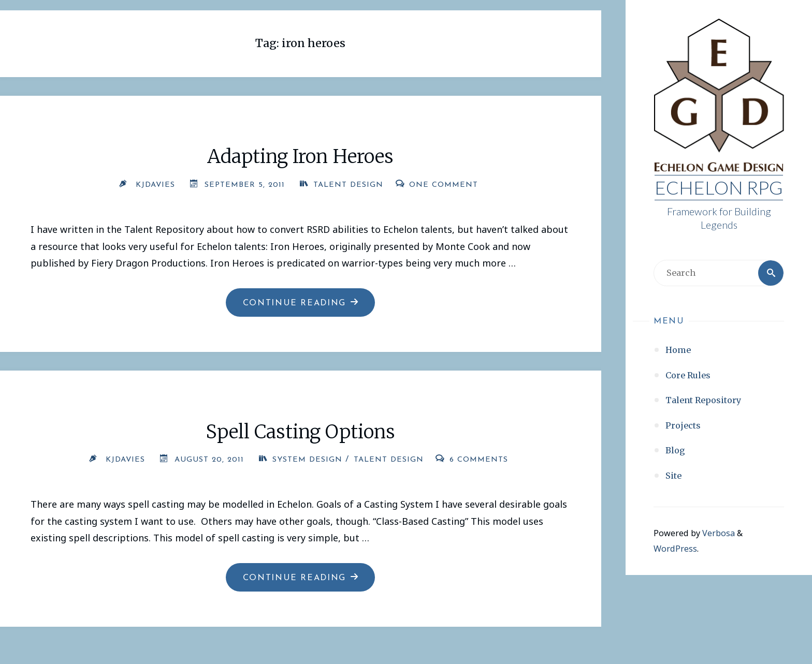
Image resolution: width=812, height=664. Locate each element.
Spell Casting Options (300, 432)
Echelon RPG (719, 187)
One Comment (444, 185)
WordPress (675, 549)
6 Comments (479, 460)
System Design (307, 460)
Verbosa (717, 533)
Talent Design (348, 185)
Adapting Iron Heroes (300, 157)
